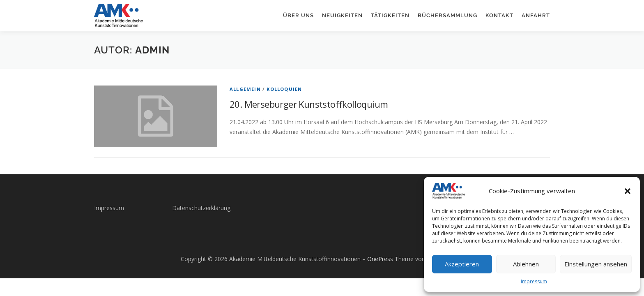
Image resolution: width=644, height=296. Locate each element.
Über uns (298, 15)
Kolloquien (284, 89)
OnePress (380, 259)
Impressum (534, 281)
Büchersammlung (447, 15)
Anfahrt (536, 15)
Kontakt (499, 15)
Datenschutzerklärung (201, 208)
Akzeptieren (462, 264)
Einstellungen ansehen (596, 264)
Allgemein (245, 89)
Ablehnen (526, 264)
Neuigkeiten (342, 15)
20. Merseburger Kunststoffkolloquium (309, 104)
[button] (628, 191)
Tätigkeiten (390, 15)
